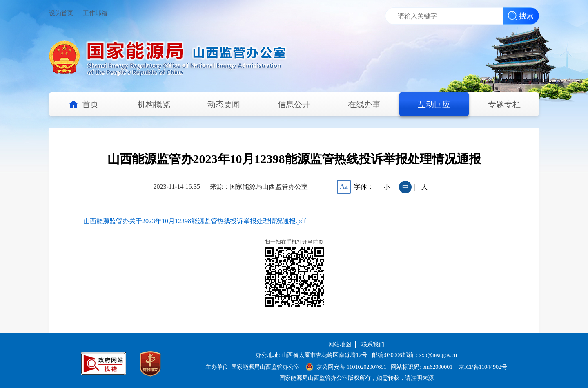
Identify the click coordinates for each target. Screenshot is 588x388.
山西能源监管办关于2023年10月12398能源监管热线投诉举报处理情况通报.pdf (195, 221)
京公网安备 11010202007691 (352, 367)
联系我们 (373, 344)
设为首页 (61, 13)
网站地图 (340, 344)
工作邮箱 (95, 13)
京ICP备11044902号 (483, 367)
